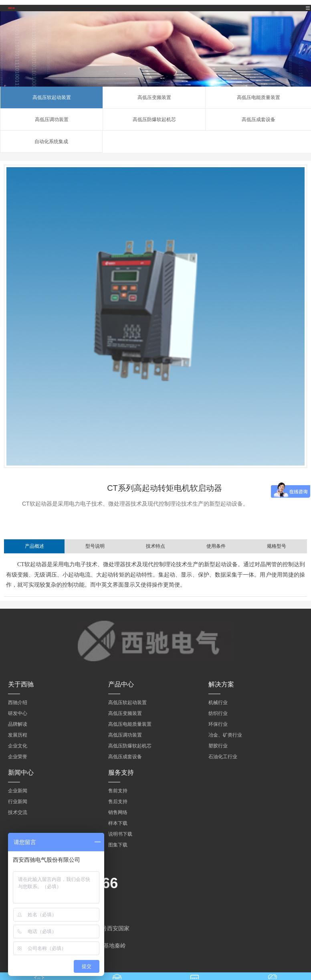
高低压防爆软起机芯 (154, 119)
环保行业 (218, 724)
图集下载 (118, 845)
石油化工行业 (223, 757)
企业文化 (18, 746)
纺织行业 (218, 713)
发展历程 (18, 735)
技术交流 (18, 812)
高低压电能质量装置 (258, 97)
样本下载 (118, 823)
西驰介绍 (18, 703)
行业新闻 (18, 802)
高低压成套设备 (258, 119)
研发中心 (18, 713)
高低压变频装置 (154, 97)
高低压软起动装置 (52, 97)
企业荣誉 (18, 757)
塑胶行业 (218, 746)
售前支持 (118, 791)
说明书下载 (120, 834)
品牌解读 (18, 724)
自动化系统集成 (51, 142)
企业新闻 (18, 791)
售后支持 (118, 802)
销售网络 (118, 812)
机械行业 (218, 703)
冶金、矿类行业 (225, 735)
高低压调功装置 (52, 119)
